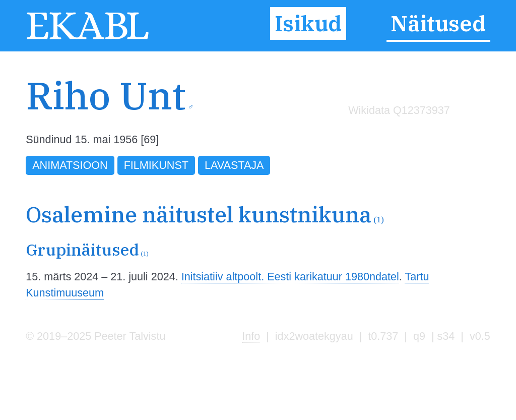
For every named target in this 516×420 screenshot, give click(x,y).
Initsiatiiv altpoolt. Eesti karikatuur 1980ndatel (290, 277)
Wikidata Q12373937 (399, 110)
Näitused (438, 24)
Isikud (308, 24)
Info (251, 336)
